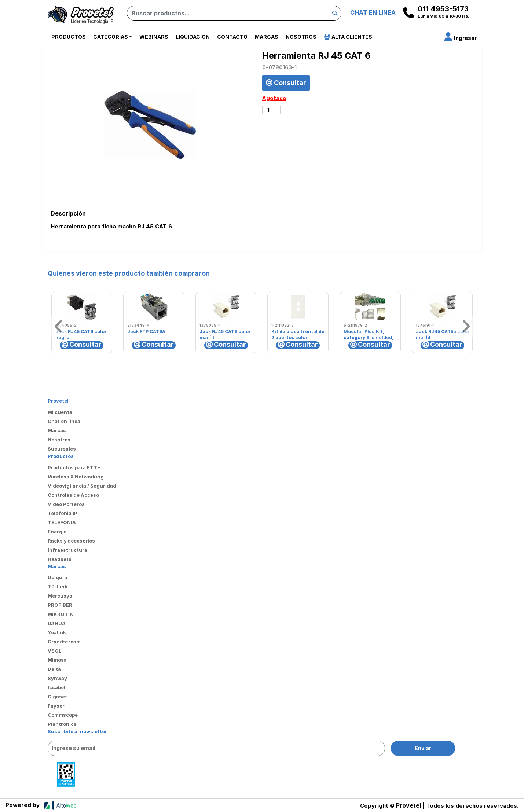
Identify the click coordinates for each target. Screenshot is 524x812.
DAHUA (57, 623)
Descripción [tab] (68, 213)
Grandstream (64, 642)
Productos (69, 37)
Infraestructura (67, 550)
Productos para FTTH (74, 467)
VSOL (55, 651)
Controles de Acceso (73, 495)
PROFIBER (60, 605)
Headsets (60, 559)
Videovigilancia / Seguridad (82, 486)
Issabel (56, 687)
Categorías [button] (111, 37)
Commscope (63, 715)
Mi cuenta (60, 412)
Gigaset (57, 697)
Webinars (154, 37)
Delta (54, 669)
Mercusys (60, 596)
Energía (57, 532)
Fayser (56, 706)
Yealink (57, 632)
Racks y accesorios (71, 541)
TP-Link (58, 587)
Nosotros (301, 37)
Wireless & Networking (76, 477)
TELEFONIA (62, 522)
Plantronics (62, 724)
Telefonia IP (63, 513)
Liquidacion (193, 37)
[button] (461, 38)
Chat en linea (64, 421)
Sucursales (62, 449)
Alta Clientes (348, 37)
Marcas (267, 37)
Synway (57, 678)
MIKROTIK (61, 614)
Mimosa (57, 660)
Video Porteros (66, 504)
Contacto (232, 37)
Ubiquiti (58, 577)
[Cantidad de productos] (272, 110)
